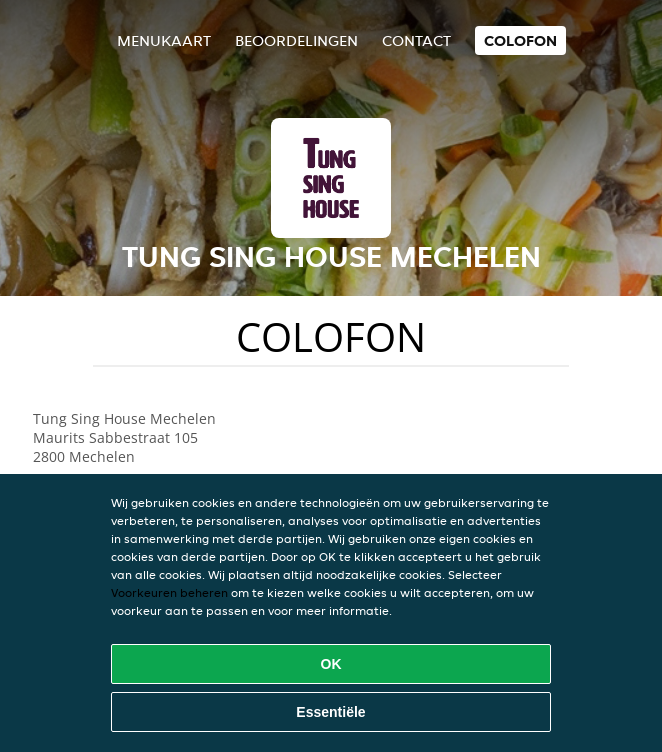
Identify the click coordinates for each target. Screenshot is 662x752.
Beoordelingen (296, 40)
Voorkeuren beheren (169, 592)
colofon (520, 40)
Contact (416, 40)
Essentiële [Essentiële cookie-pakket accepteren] (330, 712)
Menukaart (164, 40)
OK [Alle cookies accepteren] (331, 664)
